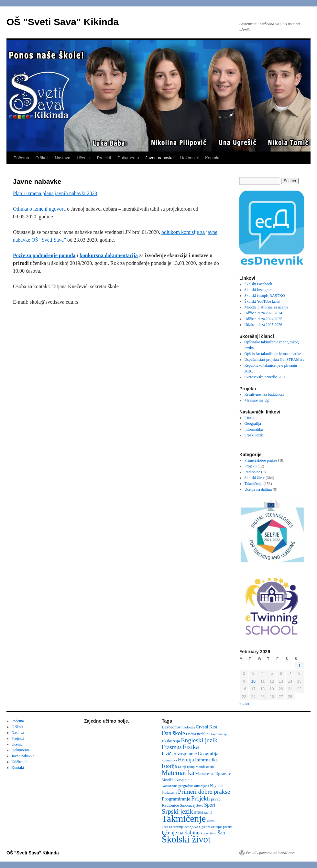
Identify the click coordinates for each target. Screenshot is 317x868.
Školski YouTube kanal (262, 301)
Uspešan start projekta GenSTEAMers (274, 360)
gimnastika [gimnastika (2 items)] (169, 760)
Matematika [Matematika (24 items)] (178, 773)
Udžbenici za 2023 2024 (263, 313)
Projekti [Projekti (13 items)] (201, 799)
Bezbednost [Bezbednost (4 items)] (172, 727)
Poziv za (22, 255)
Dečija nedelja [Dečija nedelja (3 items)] (197, 734)
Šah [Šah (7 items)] (221, 833)
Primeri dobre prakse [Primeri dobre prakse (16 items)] (204, 792)
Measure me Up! (258, 400)
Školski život (255, 478)
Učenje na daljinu (258, 489)
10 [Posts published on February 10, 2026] (253, 681)
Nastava (62, 158)
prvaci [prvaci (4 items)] (216, 799)
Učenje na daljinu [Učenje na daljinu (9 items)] (181, 833)
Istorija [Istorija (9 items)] (169, 766)
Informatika (254, 429)
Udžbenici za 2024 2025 (263, 319)
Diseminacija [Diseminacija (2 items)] (218, 734)
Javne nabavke (160, 158)
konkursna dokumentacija (109, 255)
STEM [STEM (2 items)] (199, 813)
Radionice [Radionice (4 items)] (170, 805)
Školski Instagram (259, 290)
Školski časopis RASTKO (265, 296)
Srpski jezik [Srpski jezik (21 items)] (177, 811)
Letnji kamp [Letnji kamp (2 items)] (186, 767)
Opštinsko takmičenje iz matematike (273, 354)
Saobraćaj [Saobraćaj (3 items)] (187, 805)
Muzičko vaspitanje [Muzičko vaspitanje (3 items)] (177, 780)
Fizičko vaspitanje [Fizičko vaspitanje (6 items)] (179, 754)
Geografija (253, 424)
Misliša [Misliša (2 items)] (226, 774)
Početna (21, 158)
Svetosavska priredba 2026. (266, 377)
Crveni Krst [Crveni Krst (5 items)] (206, 727)
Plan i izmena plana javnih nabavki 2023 (55, 193)
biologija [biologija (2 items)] (189, 727)
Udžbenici (189, 158)
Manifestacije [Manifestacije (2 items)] (205, 767)
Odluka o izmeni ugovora (39, 209)
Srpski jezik (254, 435)
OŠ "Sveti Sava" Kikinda (63, 22)
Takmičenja (254, 484)
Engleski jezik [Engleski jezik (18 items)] (199, 740)
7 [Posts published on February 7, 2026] (290, 674)
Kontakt (212, 158)
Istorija (250, 418)
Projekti (104, 158)
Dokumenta (128, 158)
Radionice (252, 472)
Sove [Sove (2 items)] (200, 805)
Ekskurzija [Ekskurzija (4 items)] (171, 741)
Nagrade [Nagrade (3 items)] (217, 786)
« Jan (244, 704)
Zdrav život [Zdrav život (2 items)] (208, 833)
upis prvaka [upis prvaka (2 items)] (224, 827)
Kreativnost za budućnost (264, 394)
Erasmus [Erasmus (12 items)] (172, 747)
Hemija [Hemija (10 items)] (186, 760)
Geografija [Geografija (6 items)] (208, 754)
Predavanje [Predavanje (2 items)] (169, 793)
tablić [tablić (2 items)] (208, 813)
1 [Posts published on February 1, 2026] (299, 666)
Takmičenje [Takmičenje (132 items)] (184, 819)
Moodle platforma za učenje (266, 307)
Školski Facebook (258, 284)
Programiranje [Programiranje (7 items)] (176, 799)
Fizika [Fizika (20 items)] (191, 747)
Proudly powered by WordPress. (271, 853)
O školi (42, 158)
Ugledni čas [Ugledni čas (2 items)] (207, 827)
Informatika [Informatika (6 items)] (206, 760)
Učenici (84, 158)
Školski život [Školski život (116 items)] (186, 839)
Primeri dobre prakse (261, 460)
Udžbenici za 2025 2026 (263, 325)
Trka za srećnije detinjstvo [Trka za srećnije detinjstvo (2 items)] (180, 827)
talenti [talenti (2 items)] (211, 821)
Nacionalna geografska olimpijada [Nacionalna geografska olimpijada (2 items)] (185, 786)
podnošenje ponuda (53, 255)
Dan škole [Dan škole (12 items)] (173, 733)
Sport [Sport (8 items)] (210, 805)
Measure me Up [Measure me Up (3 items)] (208, 774)
